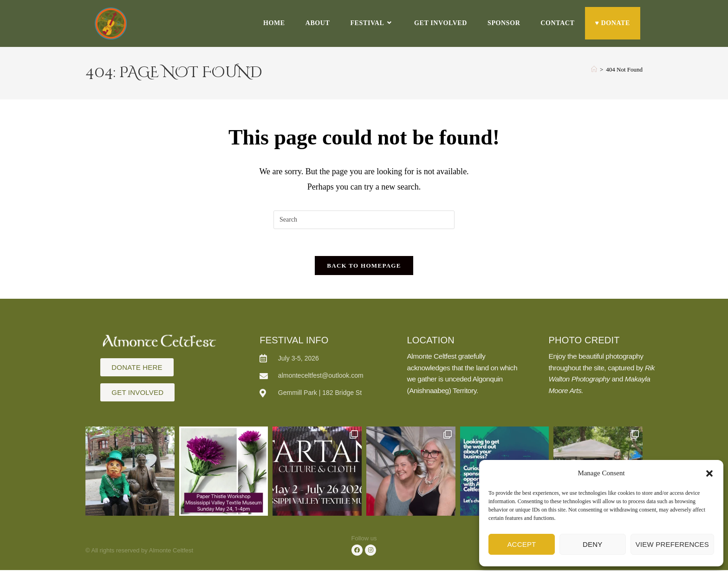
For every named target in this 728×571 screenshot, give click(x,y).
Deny (592, 544)
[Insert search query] (364, 220)
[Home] (594, 69)
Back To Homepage (364, 267)
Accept (521, 544)
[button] (709, 473)
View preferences (672, 544)
